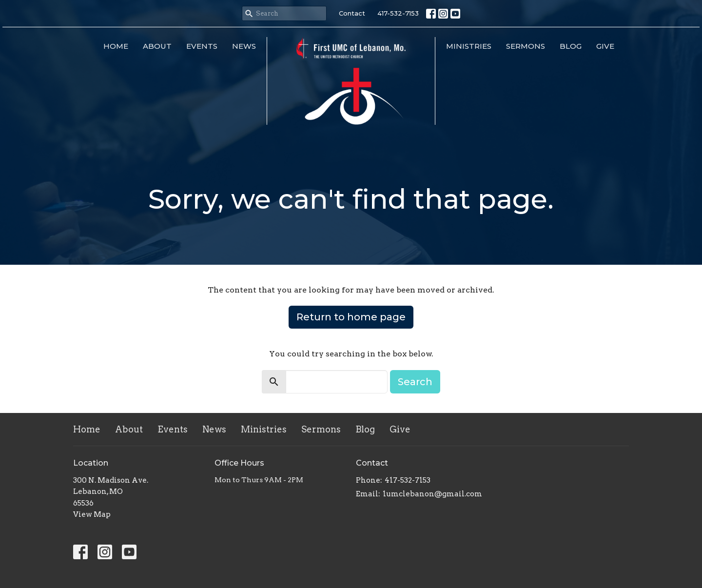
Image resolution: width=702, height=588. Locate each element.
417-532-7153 (398, 13)
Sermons (526, 46)
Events (202, 46)
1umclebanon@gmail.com (432, 494)
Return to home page (351, 317)
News (244, 46)
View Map (92, 514)
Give (605, 46)
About (157, 46)
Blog (571, 46)
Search (415, 382)
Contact (352, 13)
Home (116, 46)
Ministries (469, 46)
